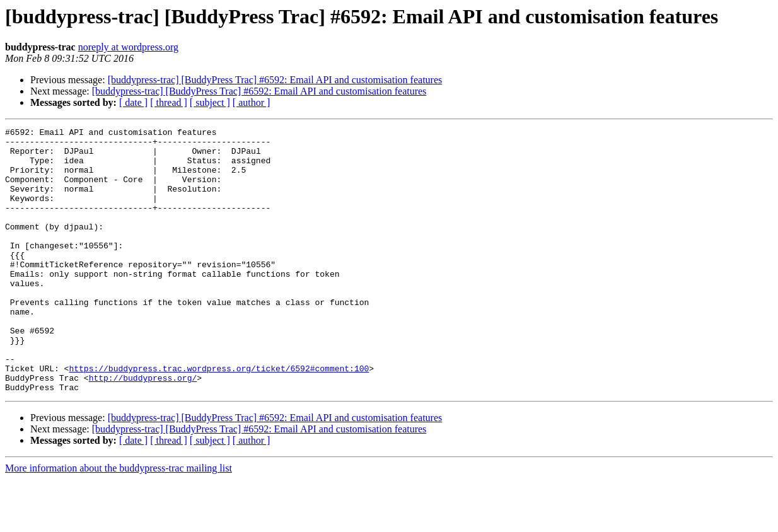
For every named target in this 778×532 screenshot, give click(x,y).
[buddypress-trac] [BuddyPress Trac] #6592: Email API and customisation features (275, 80)
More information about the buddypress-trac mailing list (119, 521)
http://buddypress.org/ (143, 429)
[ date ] (133, 102)
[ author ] (252, 102)
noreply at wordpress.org (128, 47)
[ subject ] (210, 102)
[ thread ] (169, 102)
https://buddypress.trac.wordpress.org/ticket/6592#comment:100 (219, 417)
